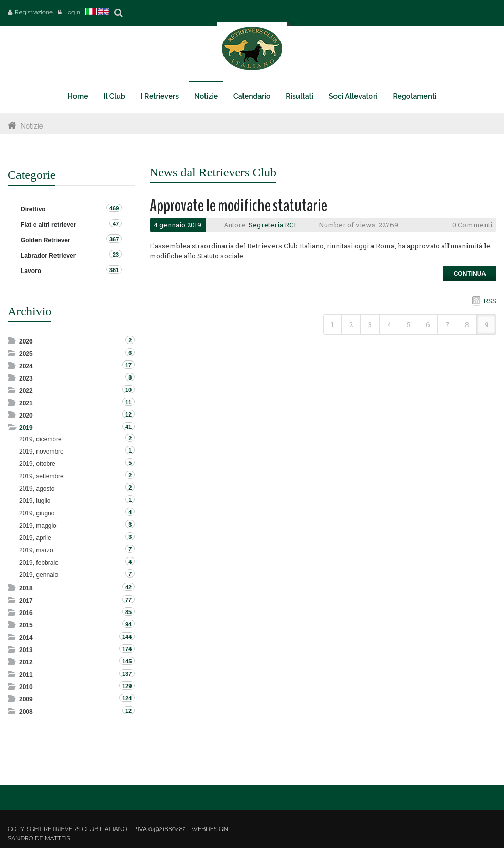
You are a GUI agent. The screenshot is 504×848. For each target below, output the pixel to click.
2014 (26, 638)
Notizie (32, 126)
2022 (26, 391)
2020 (26, 416)
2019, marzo (36, 550)
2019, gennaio (39, 575)
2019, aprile (35, 538)
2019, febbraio (39, 563)
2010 (26, 687)
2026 (26, 341)
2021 (26, 403)
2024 (26, 366)
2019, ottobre (37, 464)
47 (116, 224)
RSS (490, 301)
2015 (26, 625)
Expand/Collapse (13, 341)
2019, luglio (35, 501)
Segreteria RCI (273, 225)
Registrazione (34, 12)
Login (72, 12)
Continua (470, 274)
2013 (26, 650)
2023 (26, 378)
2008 (26, 712)
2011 (26, 675)
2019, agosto (37, 489)
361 (114, 270)
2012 (26, 662)
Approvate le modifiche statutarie (238, 205)
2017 (26, 601)
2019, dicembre (40, 439)
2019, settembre (41, 476)
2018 (26, 588)
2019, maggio (38, 526)
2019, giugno (37, 513)
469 (114, 208)
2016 (26, 613)
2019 (26, 428)
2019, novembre (41, 452)
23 (116, 255)
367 (114, 239)
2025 (26, 354)
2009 (26, 699)
